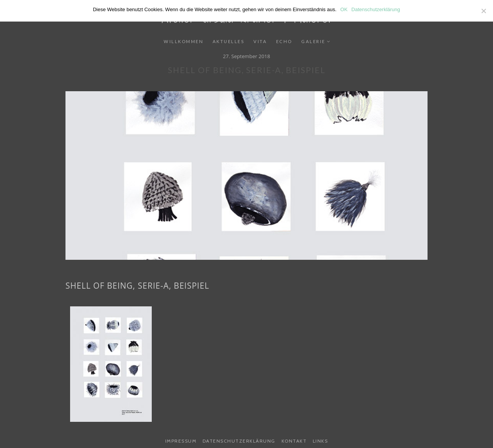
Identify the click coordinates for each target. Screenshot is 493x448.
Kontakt (294, 441)
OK (344, 9)
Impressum (181, 441)
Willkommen (184, 41)
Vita (260, 41)
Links (320, 441)
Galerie (313, 41)
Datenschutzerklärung (239, 441)
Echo (284, 41)
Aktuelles (229, 41)
